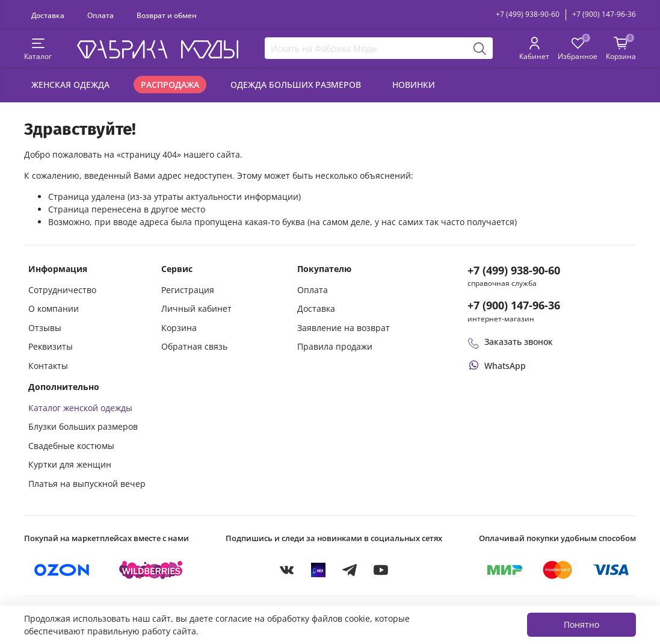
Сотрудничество (62, 290)
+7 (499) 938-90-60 (528, 14)
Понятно (581, 624)
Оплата (100, 15)
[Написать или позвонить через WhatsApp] (497, 366)
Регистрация (188, 290)
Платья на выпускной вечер (87, 484)
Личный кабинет (196, 308)
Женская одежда (70, 85)
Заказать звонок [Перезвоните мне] (510, 342)
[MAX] (318, 570)
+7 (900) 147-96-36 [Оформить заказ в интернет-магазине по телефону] (514, 305)
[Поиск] (480, 48)
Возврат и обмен (167, 15)
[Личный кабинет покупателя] (534, 49)
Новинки (414, 85)
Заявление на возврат (344, 328)
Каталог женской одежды (80, 408)
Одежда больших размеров (296, 85)
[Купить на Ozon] (62, 570)
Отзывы (45, 328)
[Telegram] (350, 570)
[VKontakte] (287, 570)
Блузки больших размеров (83, 426)
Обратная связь (194, 346)
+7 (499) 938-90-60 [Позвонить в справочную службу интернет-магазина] (514, 270)
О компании (54, 308)
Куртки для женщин (70, 464)
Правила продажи (335, 346)
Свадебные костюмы (71, 446)
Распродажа (170, 85)
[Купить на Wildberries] (151, 570)
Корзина (179, 328)
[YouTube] (381, 570)
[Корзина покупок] (621, 49)
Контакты (48, 366)
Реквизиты (51, 346)
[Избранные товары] (578, 49)
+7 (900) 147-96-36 (604, 14)
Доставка (48, 15)
